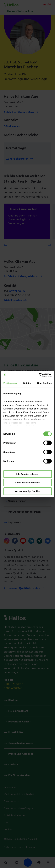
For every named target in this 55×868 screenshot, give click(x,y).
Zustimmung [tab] (10, 383)
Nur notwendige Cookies (28, 491)
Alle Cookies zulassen (28, 474)
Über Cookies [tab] (44, 383)
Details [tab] (27, 383)
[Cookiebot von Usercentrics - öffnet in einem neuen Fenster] (39, 375)
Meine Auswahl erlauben (27, 483)
